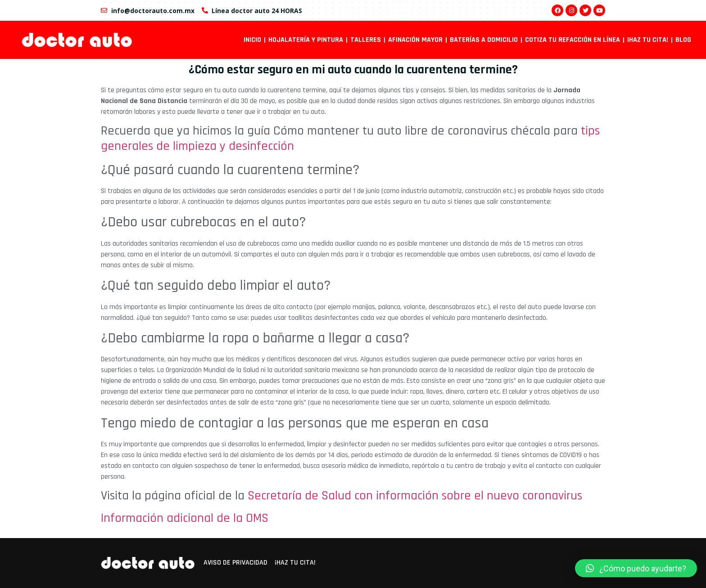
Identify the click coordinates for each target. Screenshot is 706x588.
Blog (683, 40)
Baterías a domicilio (484, 40)
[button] (636, 568)
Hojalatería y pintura (306, 40)
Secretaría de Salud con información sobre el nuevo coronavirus (415, 496)
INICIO (252, 40)
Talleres (366, 40)
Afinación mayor (415, 40)
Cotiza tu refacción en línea (572, 40)
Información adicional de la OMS (185, 518)
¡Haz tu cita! (648, 40)
